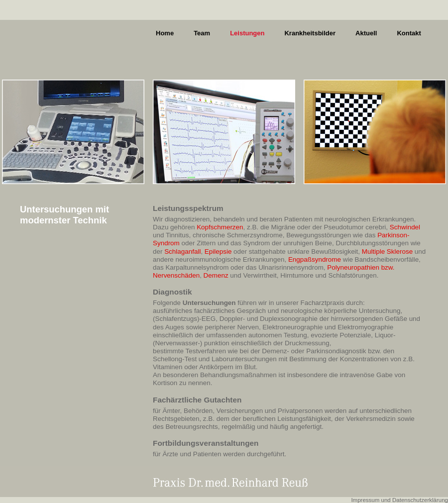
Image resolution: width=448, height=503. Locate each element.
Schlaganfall (182, 251)
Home (165, 33)
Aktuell (366, 33)
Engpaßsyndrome (315, 259)
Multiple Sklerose (387, 251)
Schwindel (405, 227)
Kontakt (409, 33)
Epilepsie (218, 251)
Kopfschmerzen (220, 227)
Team (202, 33)
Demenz (216, 275)
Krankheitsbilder (310, 33)
